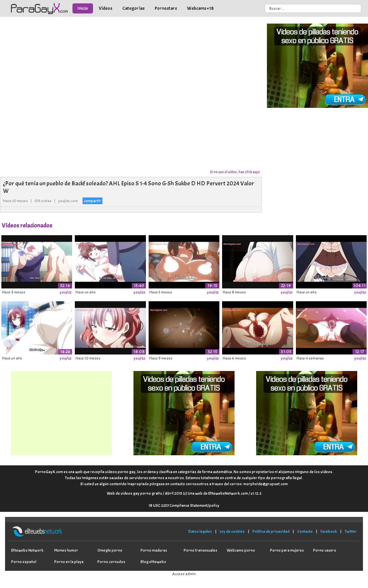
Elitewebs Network (27, 550)
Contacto (305, 531)
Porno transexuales (201, 550)
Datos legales (200, 531)
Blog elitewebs (153, 562)
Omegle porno (110, 550)
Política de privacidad (271, 531)
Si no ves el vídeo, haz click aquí (235, 172)
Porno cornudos (111, 562)
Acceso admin (184, 574)
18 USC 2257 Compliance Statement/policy (184, 505)
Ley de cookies (232, 531)
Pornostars (166, 8)
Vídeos (105, 8)
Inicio (83, 8)
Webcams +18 (200, 8)
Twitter (351, 531)
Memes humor (66, 550)
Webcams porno (241, 550)
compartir (93, 201)
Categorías (133, 8)
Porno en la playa (69, 562)
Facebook (329, 531)
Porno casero (325, 550)
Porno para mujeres (287, 550)
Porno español (24, 562)
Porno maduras (154, 550)
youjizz (66, 292)
